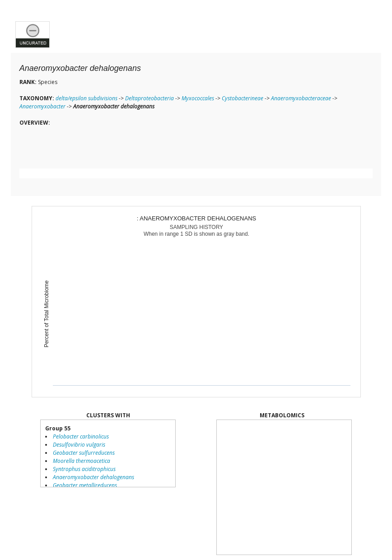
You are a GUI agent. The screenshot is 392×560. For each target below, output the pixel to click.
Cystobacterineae (243, 98)
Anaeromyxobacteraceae (301, 98)
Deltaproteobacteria (149, 98)
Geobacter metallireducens (85, 485)
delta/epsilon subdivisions (86, 98)
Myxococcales (198, 98)
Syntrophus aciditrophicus (84, 469)
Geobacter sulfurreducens (84, 453)
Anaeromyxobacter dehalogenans (93, 477)
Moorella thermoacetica (82, 461)
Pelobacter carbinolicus (81, 436)
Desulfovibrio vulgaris (79, 445)
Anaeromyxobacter (42, 106)
